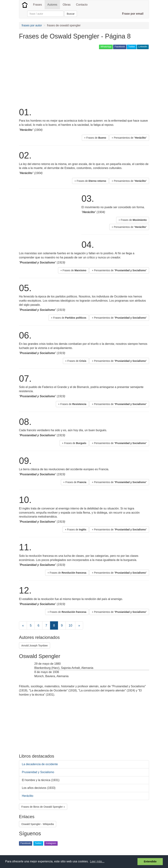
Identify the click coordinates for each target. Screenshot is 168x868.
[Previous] (23, 625)
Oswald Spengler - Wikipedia (38, 824)
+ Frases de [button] (95, 138)
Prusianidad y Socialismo (38, 772)
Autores (52, 5)
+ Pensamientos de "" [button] (129, 138)
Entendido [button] (150, 861)
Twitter (132, 47)
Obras (67, 5)
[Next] (79, 625)
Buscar (71, 14)
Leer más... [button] (97, 861)
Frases (37, 5)
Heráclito (28, 796)
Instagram (51, 843)
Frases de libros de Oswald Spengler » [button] (43, 807)
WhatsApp (106, 47)
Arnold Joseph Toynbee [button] (35, 646)
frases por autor (32, 25)
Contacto (82, 5)
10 (70, 625)
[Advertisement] (85, 78)
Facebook (120, 47)
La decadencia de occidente (40, 764)
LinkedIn (143, 47)
